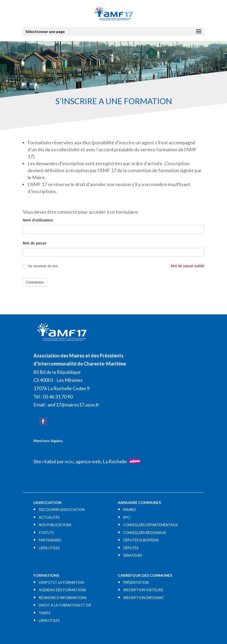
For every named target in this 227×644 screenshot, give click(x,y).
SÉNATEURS (133, 555)
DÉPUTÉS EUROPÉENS (141, 540)
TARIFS (45, 613)
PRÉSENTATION (136, 582)
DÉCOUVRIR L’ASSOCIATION (62, 510)
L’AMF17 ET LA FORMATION (61, 582)
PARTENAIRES (50, 540)
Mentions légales (48, 441)
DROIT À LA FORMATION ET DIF (65, 605)
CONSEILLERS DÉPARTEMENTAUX (150, 525)
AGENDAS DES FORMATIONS (62, 590)
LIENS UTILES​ (49, 548)
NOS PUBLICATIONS (55, 525)
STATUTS (46, 533)
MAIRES (130, 510)
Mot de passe (35, 243)
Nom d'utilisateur (38, 220)
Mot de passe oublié (188, 266)
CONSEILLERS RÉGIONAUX (145, 533)
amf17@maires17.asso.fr (74, 405)
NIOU (69, 462)
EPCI (127, 517)
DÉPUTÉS (131, 548)
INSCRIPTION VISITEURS (143, 590)
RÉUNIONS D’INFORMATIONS (63, 598)
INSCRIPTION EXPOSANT (144, 598)
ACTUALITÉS (49, 517)
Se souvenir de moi (40, 266)
